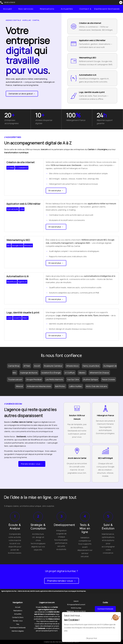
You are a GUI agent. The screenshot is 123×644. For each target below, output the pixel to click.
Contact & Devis (89, 9)
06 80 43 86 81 (10, 2)
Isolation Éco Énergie (51, 373)
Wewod (19, 386)
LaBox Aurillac (76, 386)
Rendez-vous (18, 621)
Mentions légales (18, 631)
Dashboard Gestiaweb (107, 9)
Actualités (67, 9)
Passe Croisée (108, 379)
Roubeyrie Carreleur (53, 366)
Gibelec (82, 373)
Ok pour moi (91, 638)
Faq (18, 624)
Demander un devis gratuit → (22, 94)
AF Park (27, 366)
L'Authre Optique (90, 379)
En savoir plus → (56, 190)
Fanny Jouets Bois (91, 366)
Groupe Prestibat (34, 379)
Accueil (8, 9)
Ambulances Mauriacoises (39, 386)
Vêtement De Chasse (99, 373)
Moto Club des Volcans (97, 386)
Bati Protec (60, 386)
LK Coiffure (70, 373)
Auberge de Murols (29, 373)
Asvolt (37, 366)
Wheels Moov (73, 366)
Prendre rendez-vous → (32, 464)
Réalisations (47, 9)
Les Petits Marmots (54, 379)
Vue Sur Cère (73, 379)
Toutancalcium (15, 379)
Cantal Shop (14, 366)
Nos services (26, 9)
